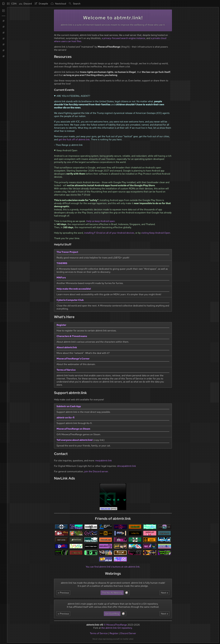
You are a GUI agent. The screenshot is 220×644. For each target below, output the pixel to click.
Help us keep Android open (101, 221)
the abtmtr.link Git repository (117, 628)
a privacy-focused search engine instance (123, 38)
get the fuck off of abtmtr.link (74, 139)
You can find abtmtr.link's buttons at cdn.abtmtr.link (113, 567)
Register (114, 633)
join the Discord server (96, 471)
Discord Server (128, 633)
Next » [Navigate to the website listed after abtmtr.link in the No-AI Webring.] (165, 593)
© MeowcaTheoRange (115, 625)
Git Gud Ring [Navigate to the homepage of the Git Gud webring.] (112, 614)
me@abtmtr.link (104, 461)
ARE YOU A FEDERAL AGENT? (73, 96)
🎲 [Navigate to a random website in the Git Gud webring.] (123, 614)
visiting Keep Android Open (156, 233)
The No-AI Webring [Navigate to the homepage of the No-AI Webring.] (112, 593)
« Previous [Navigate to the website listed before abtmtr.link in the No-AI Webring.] (63, 593)
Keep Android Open (67, 150)
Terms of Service (99, 633)
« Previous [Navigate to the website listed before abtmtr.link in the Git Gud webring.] (63, 614)
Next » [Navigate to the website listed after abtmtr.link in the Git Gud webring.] (165, 614)
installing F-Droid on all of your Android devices (109, 233)
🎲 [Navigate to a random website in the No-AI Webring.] (127, 593)
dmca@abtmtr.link (126, 466)
